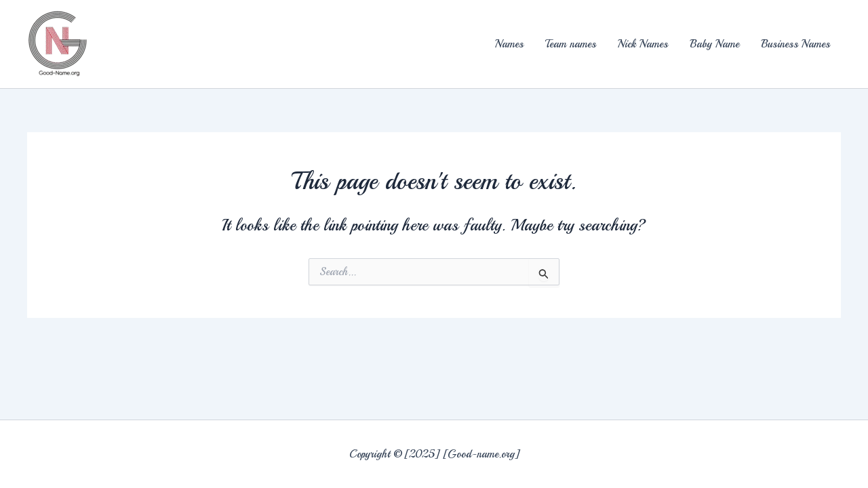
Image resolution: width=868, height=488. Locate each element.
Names (509, 44)
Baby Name (714, 44)
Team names (571, 44)
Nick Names (643, 44)
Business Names (795, 44)
